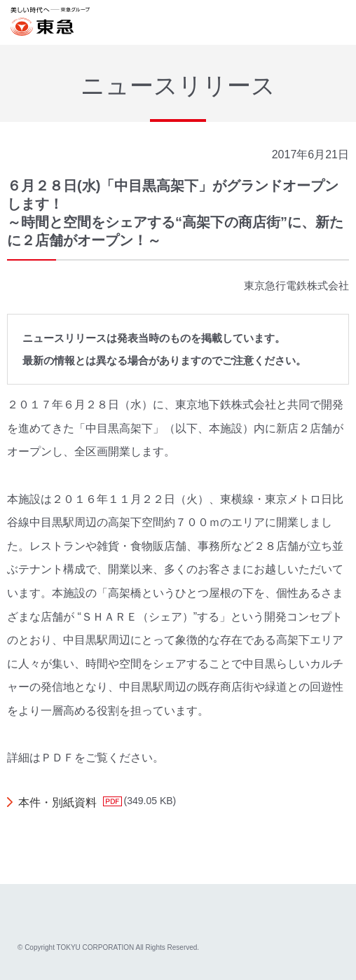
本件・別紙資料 (57, 802)
